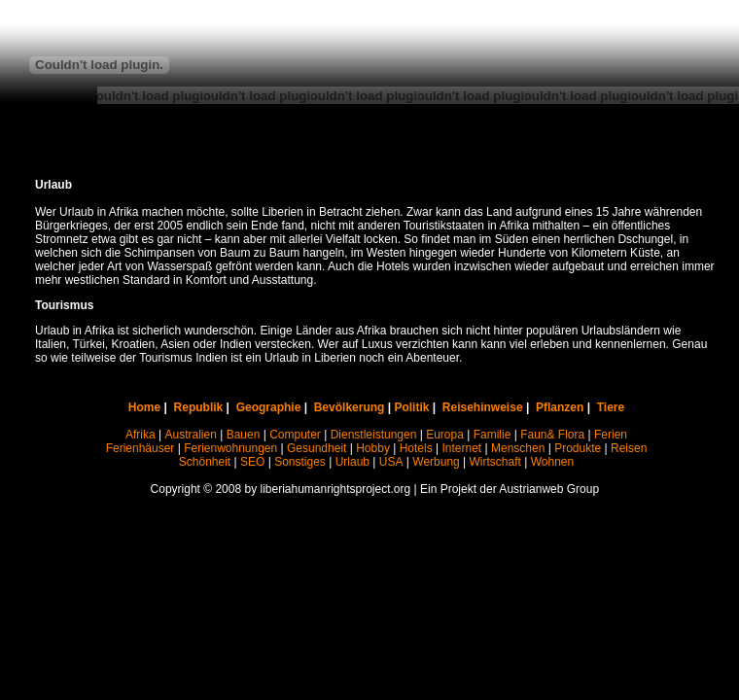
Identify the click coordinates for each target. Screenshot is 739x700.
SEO (252, 462)
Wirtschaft (495, 462)
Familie (493, 435)
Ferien (611, 435)
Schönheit (205, 462)
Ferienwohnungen (230, 448)
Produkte (578, 448)
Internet (462, 448)
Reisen (629, 448)
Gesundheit (317, 448)
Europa (445, 435)
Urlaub (352, 462)
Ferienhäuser (141, 448)
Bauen (244, 435)
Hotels (416, 448)
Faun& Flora (552, 435)
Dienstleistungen (374, 435)
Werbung (436, 462)
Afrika (141, 435)
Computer (295, 435)
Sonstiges (300, 462)
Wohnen (552, 462)
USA (391, 462)
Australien (190, 435)
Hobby (373, 448)
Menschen (518, 448)
